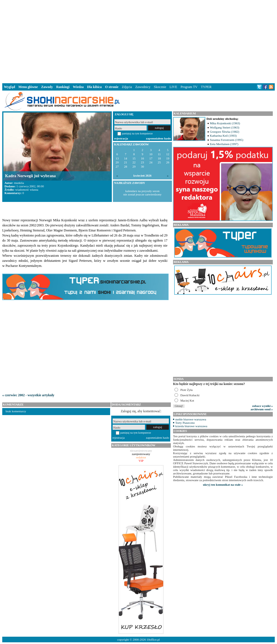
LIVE (173, 87)
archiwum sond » (262, 409)
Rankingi (63, 87)
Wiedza (78, 87)
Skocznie (160, 87)
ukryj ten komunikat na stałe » (223, 485)
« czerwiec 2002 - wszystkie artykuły (28, 395)
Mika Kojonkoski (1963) (225, 123)
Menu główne (28, 87)
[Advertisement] (138, 40)
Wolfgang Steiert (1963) (225, 127)
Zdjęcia (127, 87)
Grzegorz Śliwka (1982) (224, 132)
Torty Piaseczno (185, 423)
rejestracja (121, 138)
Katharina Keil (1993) (223, 136)
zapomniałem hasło (158, 138)
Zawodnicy (143, 87)
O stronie (112, 87)
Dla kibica (94, 87)
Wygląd (10, 87)
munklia (19, 183)
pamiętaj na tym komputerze (137, 133)
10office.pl (153, 640)
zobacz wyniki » (263, 406)
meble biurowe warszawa (191, 419)
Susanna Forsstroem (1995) (227, 140)
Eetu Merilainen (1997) (224, 144)
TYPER (206, 87)
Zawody (47, 87)
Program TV (189, 87)
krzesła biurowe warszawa (191, 426)
